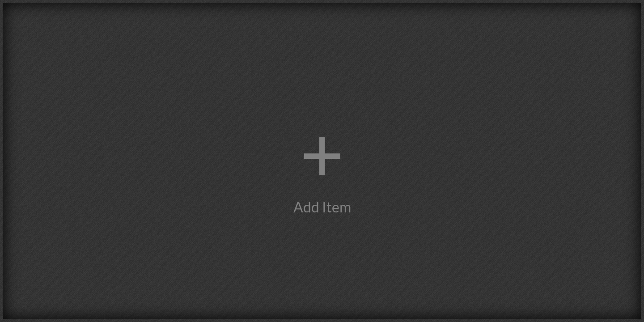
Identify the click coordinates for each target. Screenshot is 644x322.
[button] (322, 161)
